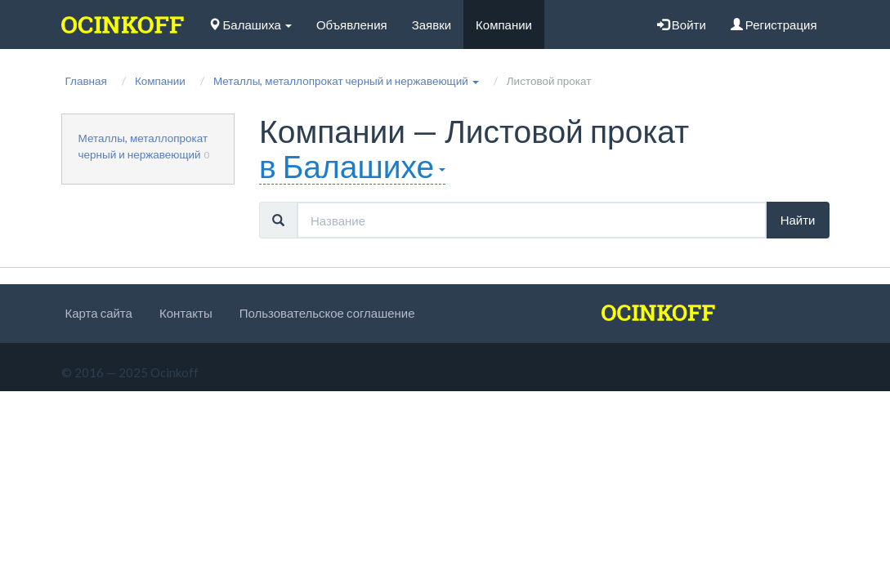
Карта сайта (99, 313)
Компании (504, 24)
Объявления (352, 24)
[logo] (123, 24)
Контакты (186, 313)
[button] (346, 81)
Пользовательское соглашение (327, 313)
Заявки (432, 24)
